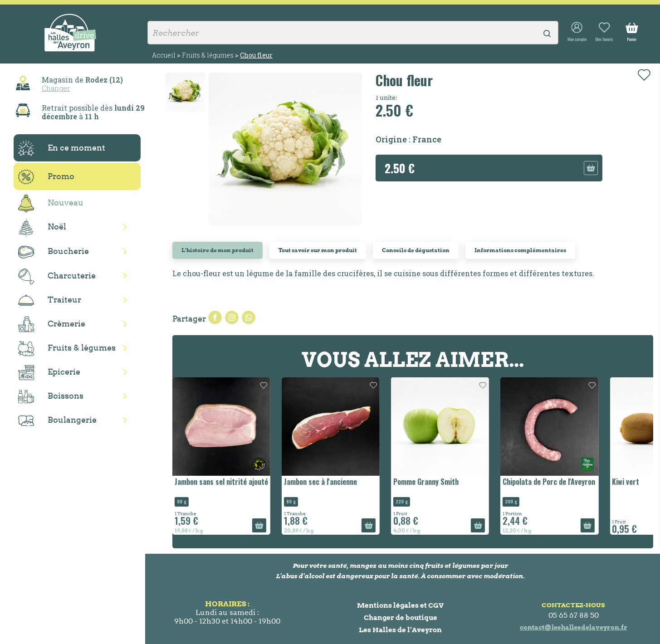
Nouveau (51, 203)
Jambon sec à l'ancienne (320, 482)
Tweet (232, 317)
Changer (56, 88)
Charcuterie (57, 276)
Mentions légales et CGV (400, 605)
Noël (42, 228)
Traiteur (50, 300)
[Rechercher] (353, 33)
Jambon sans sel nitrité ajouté (221, 482)
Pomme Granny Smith (426, 482)
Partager (215, 317)
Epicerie (49, 373)
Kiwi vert (626, 482)
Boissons (51, 397)
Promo (46, 177)
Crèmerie (52, 324)
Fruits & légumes (67, 349)
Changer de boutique (401, 617)
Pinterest (249, 317)
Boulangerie (57, 420)
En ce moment (62, 148)
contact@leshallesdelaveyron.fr (574, 627)
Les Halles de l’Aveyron (400, 630)
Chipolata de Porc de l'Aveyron (549, 482)
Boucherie (54, 252)
